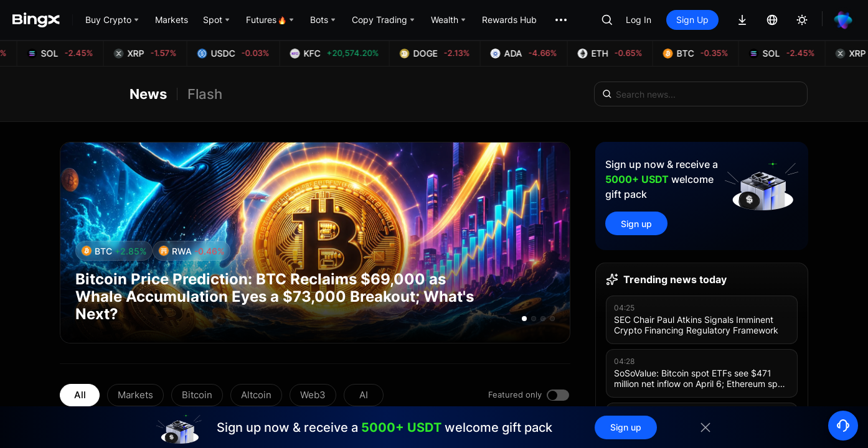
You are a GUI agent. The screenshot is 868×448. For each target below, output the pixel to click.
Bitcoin (197, 395)
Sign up (636, 224)
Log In (639, 20)
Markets (135, 395)
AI (364, 395)
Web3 (313, 395)
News (148, 94)
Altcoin (256, 395)
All (80, 395)
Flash (205, 94)
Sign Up (692, 20)
